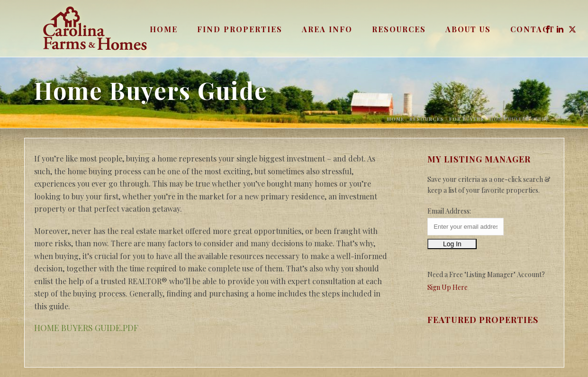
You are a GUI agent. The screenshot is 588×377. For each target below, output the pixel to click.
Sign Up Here (448, 287)
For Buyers (467, 119)
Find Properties (240, 29)
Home (164, 29)
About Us (468, 29)
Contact (533, 29)
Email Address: (449, 211)
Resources (399, 29)
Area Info (327, 29)
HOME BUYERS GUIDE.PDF (86, 328)
